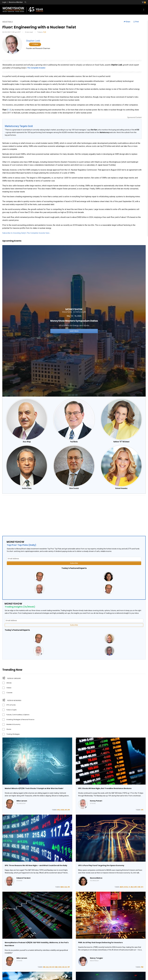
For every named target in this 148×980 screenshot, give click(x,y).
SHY (53, 967)
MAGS (62, 887)
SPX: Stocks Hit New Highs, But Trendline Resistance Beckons (105, 788)
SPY (69, 967)
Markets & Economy (13, 724)
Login (4, 2)
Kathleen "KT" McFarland (121, 442)
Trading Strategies (13, 734)
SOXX (63, 810)
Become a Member (16, 2)
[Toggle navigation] (144, 10)
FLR (45, 32)
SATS (136, 887)
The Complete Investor (36, 68)
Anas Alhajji (27, 442)
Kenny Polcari (96, 801)
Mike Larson (22, 801)
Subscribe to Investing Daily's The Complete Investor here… (26, 233)
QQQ (66, 887)
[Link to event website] (74, 321)
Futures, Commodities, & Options (18, 715)
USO (63, 967)
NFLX (59, 810)
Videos (9, 688)
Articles (9, 683)
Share (127, 22)
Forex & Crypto (12, 710)
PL (129, 887)
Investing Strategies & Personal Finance (20, 720)
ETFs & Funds (11, 705)
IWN (44, 967)
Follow (35, 44)
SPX (69, 810)
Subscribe (74, 563)
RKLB (132, 887)
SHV (50, 967)
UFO (66, 810)
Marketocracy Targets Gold (19, 126)
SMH (56, 967)
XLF (66, 967)
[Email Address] (74, 559)
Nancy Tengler (96, 958)
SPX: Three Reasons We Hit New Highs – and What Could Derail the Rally (36, 865)
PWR (142, 967)
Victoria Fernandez (121, 488)
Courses (9, 693)
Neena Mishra (96, 878)
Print (136, 22)
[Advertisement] (72, 514)
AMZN (122, 887)
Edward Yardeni (23, 878)
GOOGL (126, 887)
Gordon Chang (27, 488)
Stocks (9, 729)
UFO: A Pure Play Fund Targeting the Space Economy (101, 865)
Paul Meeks (74, 442)
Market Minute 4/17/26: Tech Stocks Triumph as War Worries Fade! (34, 788)
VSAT (139, 887)
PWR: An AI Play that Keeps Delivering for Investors (100, 943)
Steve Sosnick (74, 488)
